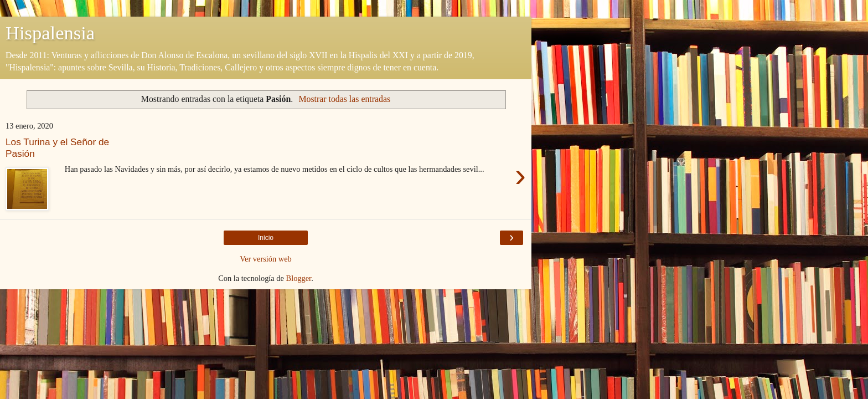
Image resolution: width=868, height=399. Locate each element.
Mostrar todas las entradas (344, 99)
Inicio (266, 238)
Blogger (299, 278)
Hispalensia (50, 33)
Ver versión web (266, 259)
